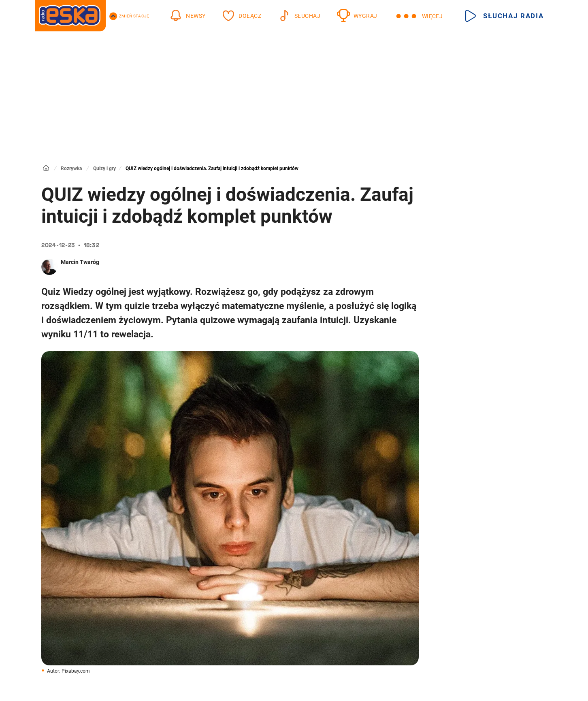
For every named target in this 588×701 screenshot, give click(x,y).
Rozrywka (71, 168)
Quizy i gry (104, 168)
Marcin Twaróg (80, 262)
